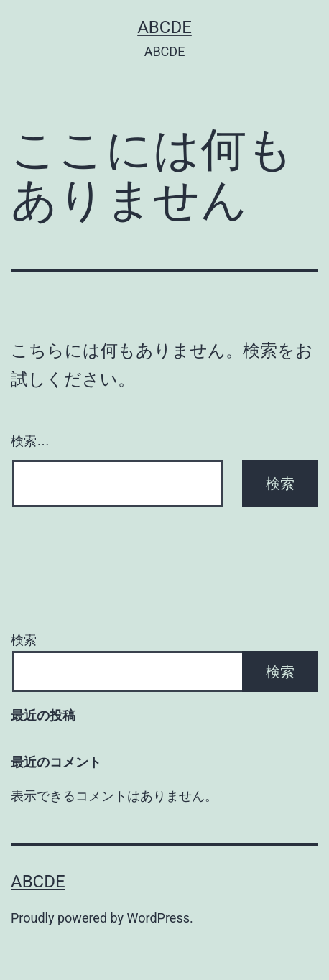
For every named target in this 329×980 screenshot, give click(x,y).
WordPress (158, 918)
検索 (24, 640)
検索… (30, 441)
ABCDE (164, 27)
